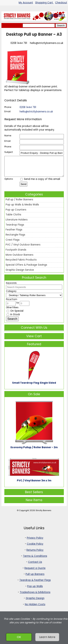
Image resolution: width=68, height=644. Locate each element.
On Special (15, 315)
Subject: (9, 152)
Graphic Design (35, 602)
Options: (9, 183)
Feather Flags (14, 233)
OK (19, 637)
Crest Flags (13, 244)
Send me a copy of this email (40, 183)
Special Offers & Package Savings (26, 269)
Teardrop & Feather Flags (35, 584)
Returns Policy (35, 554)
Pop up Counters (16, 213)
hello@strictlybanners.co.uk (47, 43)
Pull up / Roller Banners (19, 203)
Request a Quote (35, 572)
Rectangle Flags (15, 239)
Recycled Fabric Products (21, 264)
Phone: (8, 107)
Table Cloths (13, 218)
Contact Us (35, 566)
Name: (8, 136)
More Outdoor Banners (19, 259)
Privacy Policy (35, 542)
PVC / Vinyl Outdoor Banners (23, 248)
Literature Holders (17, 223)
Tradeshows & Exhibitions (35, 596)
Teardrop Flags (15, 229)
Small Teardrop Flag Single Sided (34, 387)
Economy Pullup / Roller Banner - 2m (34, 451)
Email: (8, 111)
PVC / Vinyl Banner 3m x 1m (34, 484)
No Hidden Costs (35, 608)
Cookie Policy (35, 548)
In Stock (13, 318)
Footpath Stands (16, 254)
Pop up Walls (35, 590)
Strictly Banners (43, 514)
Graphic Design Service (20, 274)
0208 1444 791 (19, 43)
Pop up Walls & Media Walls (22, 208)
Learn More (47, 637)
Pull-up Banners (35, 578)
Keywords (11, 287)
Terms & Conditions (35, 560)
